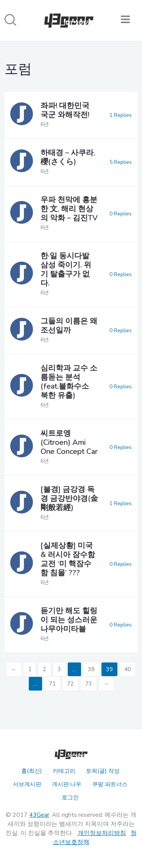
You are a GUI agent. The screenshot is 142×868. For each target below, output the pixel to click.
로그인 (70, 797)
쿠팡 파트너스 (110, 784)
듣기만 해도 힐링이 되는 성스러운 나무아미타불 (69, 620)
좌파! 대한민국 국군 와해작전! (65, 110)
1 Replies (121, 115)
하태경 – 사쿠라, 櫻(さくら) (68, 157)
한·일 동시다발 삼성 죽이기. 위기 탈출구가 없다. (66, 269)
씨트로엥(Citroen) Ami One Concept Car (69, 442)
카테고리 (64, 771)
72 (70, 684)
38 (91, 669)
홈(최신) (32, 771)
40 (128, 669)
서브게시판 (27, 784)
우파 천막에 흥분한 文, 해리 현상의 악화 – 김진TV (69, 209)
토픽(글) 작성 (103, 771)
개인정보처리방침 (102, 833)
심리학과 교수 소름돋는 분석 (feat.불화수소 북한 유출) (69, 382)
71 (52, 684)
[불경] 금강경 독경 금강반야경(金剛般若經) (69, 498)
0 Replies (121, 214)
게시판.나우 (67, 784)
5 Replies (121, 162)
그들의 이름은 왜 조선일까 (69, 326)
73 (89, 684)
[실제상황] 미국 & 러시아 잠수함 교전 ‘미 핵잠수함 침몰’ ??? (68, 559)
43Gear (39, 815)
